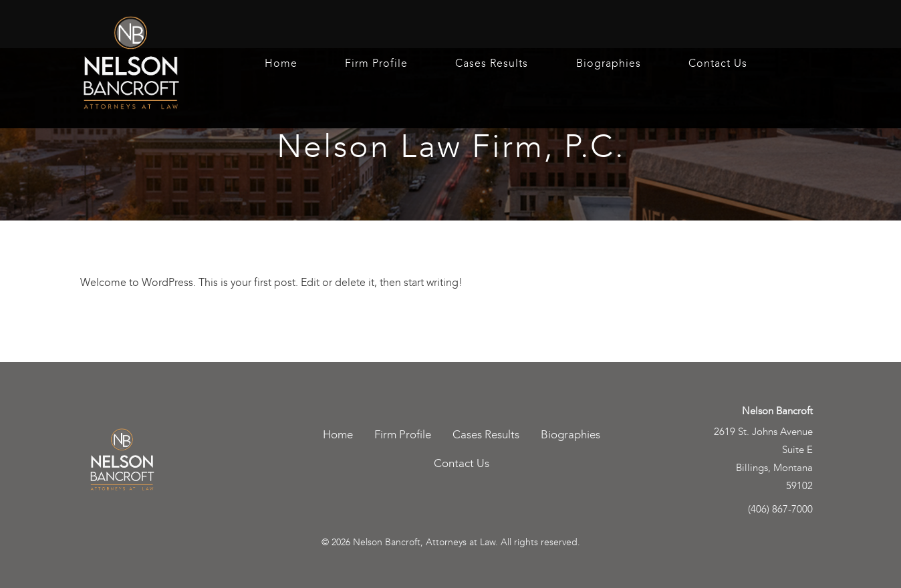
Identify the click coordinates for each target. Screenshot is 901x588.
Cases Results (492, 64)
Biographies (609, 64)
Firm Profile (376, 64)
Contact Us (718, 64)
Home (281, 64)
